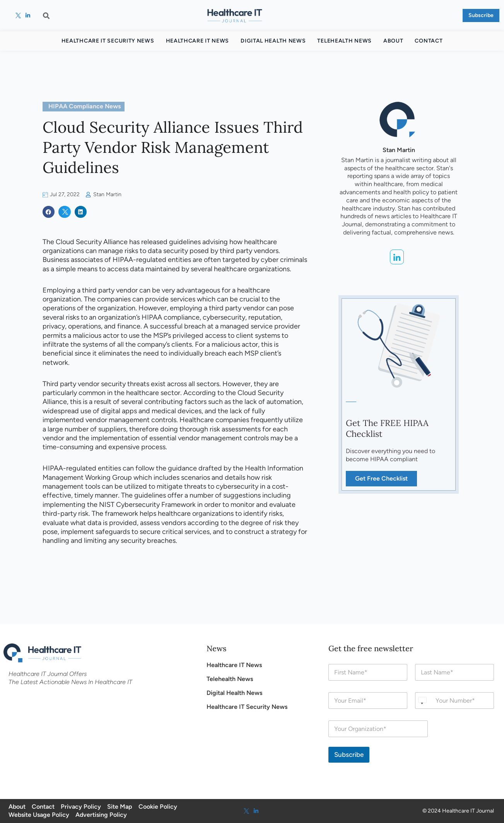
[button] (46, 15)
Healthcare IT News (198, 41)
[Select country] (422, 701)
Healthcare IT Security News (108, 41)
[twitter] (18, 15)
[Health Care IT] (235, 15)
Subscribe (349, 755)
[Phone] (454, 701)
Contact (429, 41)
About (393, 41)
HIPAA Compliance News (85, 106)
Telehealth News (344, 41)
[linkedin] (28, 15)
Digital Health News (273, 41)
